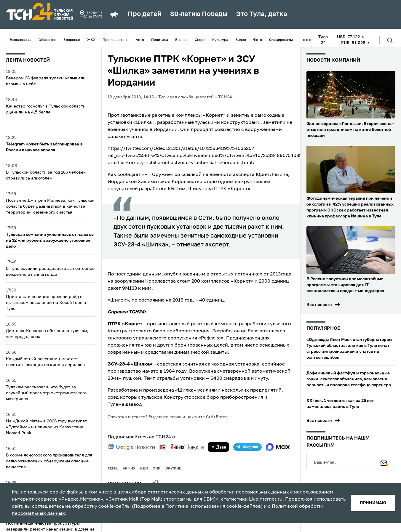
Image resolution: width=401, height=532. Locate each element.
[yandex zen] (218, 447)
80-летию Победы (199, 14)
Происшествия (116, 40)
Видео (241, 40)
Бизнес (181, 40)
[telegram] (247, 447)
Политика (160, 40)
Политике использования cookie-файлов (213, 507)
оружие (173, 469)
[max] (278, 447)
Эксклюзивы (20, 40)
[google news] (131, 447)
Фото (258, 40)
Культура (220, 40)
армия (129, 469)
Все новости (319, 305)
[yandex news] (181, 447)
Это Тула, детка (262, 14)
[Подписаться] (384, 462)
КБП (144, 469)
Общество (47, 40)
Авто (140, 40)
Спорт (200, 40)
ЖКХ (91, 40)
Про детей (144, 14)
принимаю (373, 503)
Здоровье (72, 40)
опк (157, 469)
